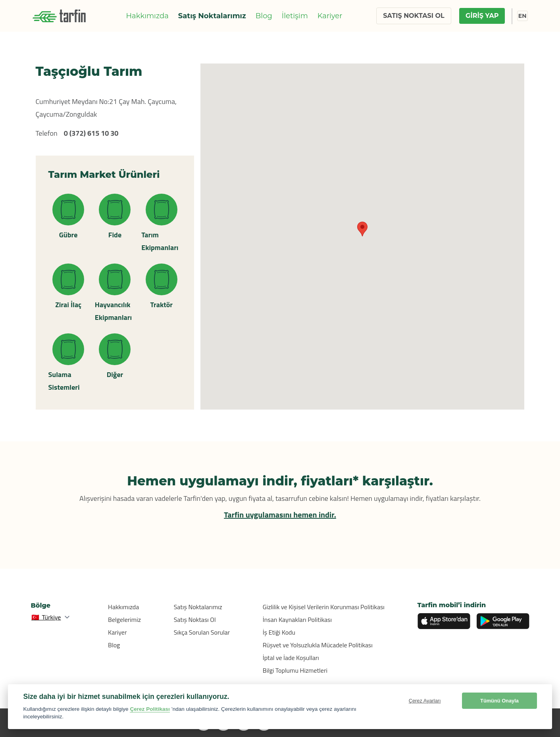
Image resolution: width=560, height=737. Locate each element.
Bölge (41, 605)
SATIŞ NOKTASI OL (414, 16)
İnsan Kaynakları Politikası (297, 620)
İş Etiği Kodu (279, 632)
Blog (264, 16)
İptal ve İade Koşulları (291, 658)
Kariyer (330, 16)
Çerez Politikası (150, 709)
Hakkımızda (147, 16)
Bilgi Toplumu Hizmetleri (295, 670)
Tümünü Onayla (499, 701)
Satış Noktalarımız (212, 16)
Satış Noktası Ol (195, 620)
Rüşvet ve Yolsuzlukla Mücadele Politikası (318, 645)
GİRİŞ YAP (482, 16)
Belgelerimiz (124, 620)
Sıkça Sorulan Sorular (202, 632)
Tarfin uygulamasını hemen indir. (280, 515)
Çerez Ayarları (425, 701)
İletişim (295, 16)
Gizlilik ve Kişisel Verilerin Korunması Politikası (324, 607)
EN (522, 16)
